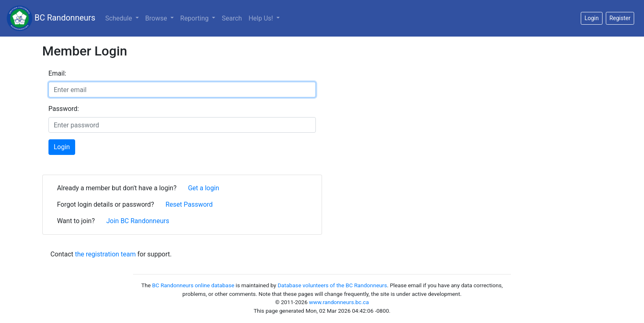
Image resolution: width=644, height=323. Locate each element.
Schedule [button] (119, 18)
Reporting (195, 18)
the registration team (106, 254)
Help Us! (261, 18)
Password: (64, 109)
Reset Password (189, 204)
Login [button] (592, 18)
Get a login (204, 188)
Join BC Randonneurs (138, 221)
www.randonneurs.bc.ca (339, 302)
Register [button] (620, 18)
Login (62, 147)
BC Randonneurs (51, 18)
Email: (57, 73)
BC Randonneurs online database (193, 285)
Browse (157, 18)
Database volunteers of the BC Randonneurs (332, 285)
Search (232, 18)
